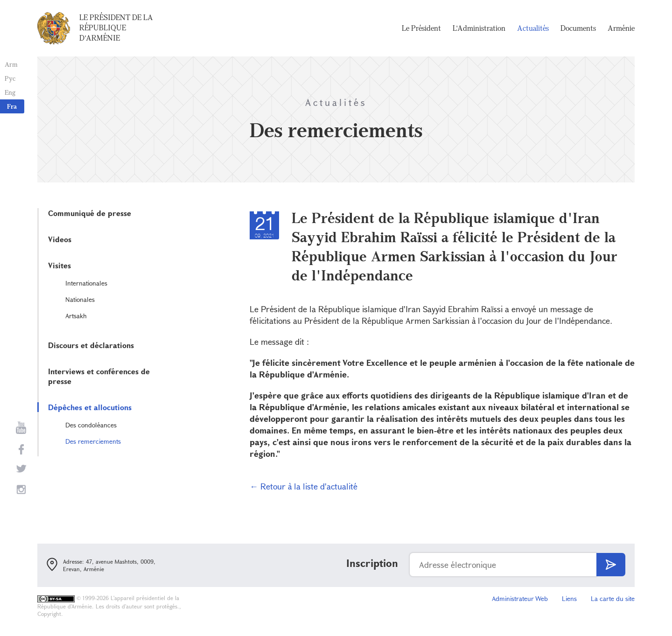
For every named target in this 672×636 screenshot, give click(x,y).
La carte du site (613, 598)
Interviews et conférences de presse (99, 376)
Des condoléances (91, 425)
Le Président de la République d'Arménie (116, 28)
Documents (578, 28)
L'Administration (479, 28)
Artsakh (76, 316)
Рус (10, 78)
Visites (59, 265)
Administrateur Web (520, 598)
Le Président (421, 28)
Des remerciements (93, 441)
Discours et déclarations (91, 345)
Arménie (621, 28)
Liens (569, 598)
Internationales (86, 283)
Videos (60, 239)
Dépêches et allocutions (90, 407)
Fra (12, 106)
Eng (10, 92)
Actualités (533, 28)
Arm (11, 64)
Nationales (80, 299)
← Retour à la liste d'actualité (304, 486)
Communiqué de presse (90, 213)
